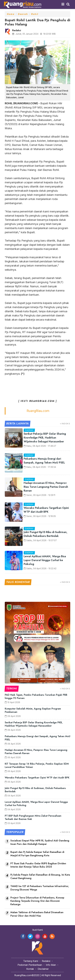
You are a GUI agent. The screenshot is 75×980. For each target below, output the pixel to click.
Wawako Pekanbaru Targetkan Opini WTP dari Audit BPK (46, 510)
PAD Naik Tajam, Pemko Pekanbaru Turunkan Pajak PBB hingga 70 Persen (36, 696)
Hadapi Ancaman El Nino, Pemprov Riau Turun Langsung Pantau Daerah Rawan (46, 487)
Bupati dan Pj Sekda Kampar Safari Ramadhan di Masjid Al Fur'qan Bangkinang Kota (37, 854)
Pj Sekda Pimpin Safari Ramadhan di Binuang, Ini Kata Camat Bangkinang (40, 877)
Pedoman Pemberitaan (30, 965)
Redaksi (46, 961)
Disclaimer (43, 969)
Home (11, 14)
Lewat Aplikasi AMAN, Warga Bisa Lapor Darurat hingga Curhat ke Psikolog (45, 560)
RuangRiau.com (38, 411)
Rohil (35, 14)
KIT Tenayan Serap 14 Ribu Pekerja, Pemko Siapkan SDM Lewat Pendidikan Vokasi (37, 765)
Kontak (30, 969)
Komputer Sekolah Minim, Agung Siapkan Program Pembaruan (33, 710)
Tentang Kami (31, 961)
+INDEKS (65, 424)
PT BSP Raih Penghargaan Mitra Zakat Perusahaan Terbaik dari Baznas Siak (33, 817)
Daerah (23, 14)
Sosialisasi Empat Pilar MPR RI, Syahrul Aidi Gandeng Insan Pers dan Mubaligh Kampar (40, 842)
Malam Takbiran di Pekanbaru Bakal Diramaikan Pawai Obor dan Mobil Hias (37, 914)
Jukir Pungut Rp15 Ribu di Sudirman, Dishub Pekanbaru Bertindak (46, 534)
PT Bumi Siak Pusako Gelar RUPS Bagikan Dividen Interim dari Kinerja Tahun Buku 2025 (38, 865)
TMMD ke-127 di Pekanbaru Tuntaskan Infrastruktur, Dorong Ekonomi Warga (40, 888)
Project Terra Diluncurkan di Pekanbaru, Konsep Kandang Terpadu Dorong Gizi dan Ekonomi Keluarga (37, 901)
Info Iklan (51, 965)
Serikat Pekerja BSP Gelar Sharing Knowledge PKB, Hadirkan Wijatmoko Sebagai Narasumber (45, 438)
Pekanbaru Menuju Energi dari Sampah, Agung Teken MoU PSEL (44, 461)
